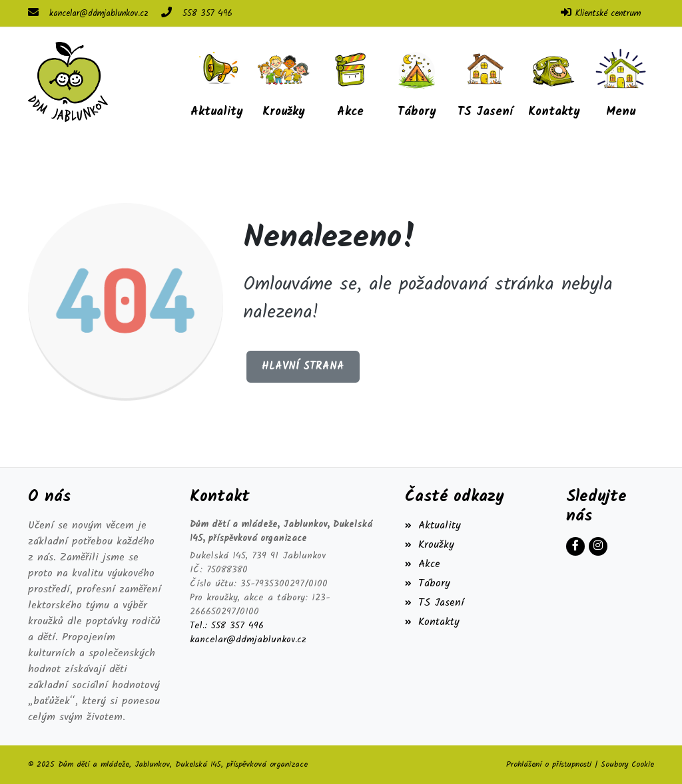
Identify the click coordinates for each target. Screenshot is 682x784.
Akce (423, 564)
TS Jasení (435, 603)
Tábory (428, 583)
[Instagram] (598, 546)
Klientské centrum (608, 14)
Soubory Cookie (627, 764)
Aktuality (433, 525)
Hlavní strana (303, 366)
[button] (621, 82)
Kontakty (432, 622)
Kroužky (430, 545)
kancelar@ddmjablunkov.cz (99, 14)
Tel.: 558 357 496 (227, 626)
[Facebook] (575, 546)
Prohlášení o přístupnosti (549, 764)
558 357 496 (207, 14)
